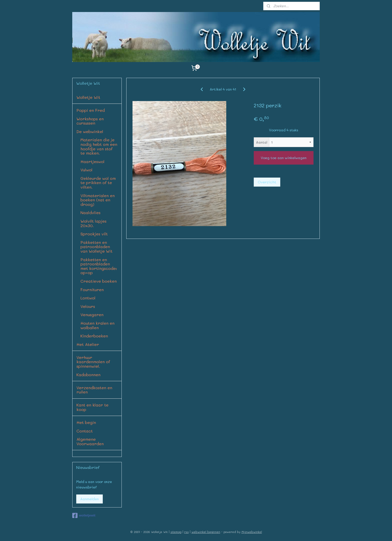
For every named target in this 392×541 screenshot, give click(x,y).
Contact (85, 431)
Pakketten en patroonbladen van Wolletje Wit (96, 247)
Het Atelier (88, 344)
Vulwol (86, 170)
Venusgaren (92, 315)
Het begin (86, 422)
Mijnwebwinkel (252, 532)
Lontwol (88, 298)
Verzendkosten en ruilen (94, 390)
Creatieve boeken (99, 281)
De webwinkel (90, 131)
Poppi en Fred (91, 110)
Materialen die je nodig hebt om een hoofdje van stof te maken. (99, 146)
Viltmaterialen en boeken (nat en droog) (98, 200)
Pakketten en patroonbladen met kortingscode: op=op (99, 266)
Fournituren (92, 290)
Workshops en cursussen (90, 121)
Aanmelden (89, 499)
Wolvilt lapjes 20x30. (93, 223)
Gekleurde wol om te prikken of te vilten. (98, 183)
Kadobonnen (88, 375)
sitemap (176, 532)
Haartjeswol (92, 161)
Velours (88, 306)
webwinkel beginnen (206, 532)
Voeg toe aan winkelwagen (284, 158)
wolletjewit (84, 515)
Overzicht (267, 182)
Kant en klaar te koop (92, 407)
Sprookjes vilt (94, 234)
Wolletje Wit (88, 97)
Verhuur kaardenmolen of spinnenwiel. (93, 362)
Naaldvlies (90, 212)
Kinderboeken (94, 336)
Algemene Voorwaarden (90, 441)
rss (186, 532)
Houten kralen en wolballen (97, 325)
